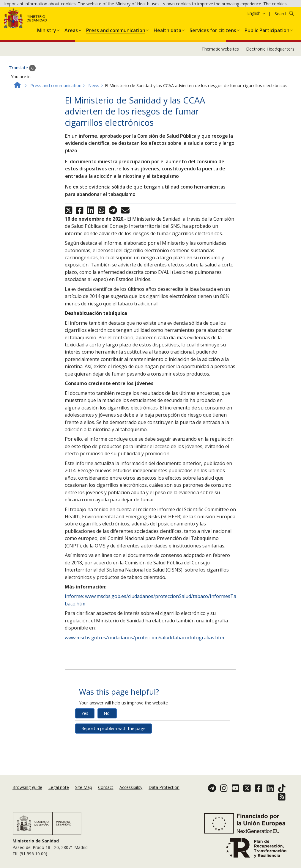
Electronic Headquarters (270, 87)
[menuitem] (47, 67)
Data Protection (164, 796)
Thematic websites (220, 87)
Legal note (59, 796)
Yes (85, 751)
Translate (22, 106)
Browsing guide (27, 796)
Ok (145, 21)
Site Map (84, 796)
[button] (47, 67)
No (107, 751)
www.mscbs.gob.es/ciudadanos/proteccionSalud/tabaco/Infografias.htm (144, 675)
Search (281, 51)
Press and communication (56, 123)
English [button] (257, 51)
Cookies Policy (122, 21)
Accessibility (131, 796)
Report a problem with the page (114, 766)
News (94, 123)
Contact (106, 796)
